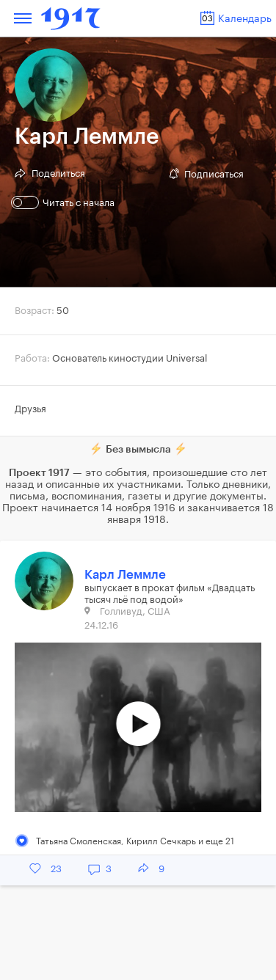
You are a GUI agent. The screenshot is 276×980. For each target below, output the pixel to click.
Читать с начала (65, 202)
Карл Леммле (125, 575)
